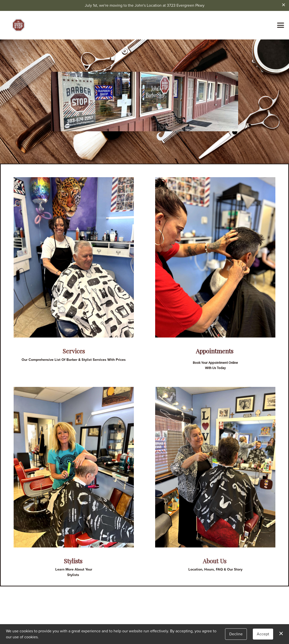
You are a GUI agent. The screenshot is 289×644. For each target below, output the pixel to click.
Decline (236, 634)
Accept (263, 634)
